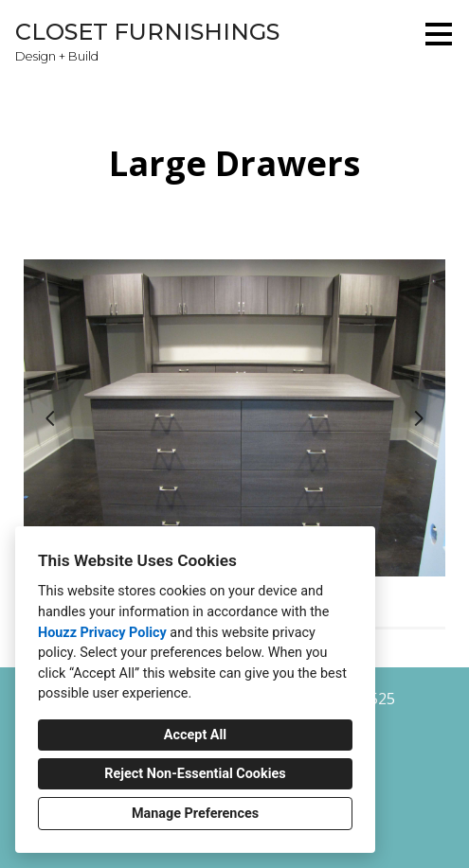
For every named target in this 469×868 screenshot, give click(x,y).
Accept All (195, 735)
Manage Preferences (195, 814)
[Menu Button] (439, 34)
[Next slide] (419, 418)
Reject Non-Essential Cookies (195, 774)
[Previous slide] (50, 418)
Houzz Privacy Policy (102, 633)
